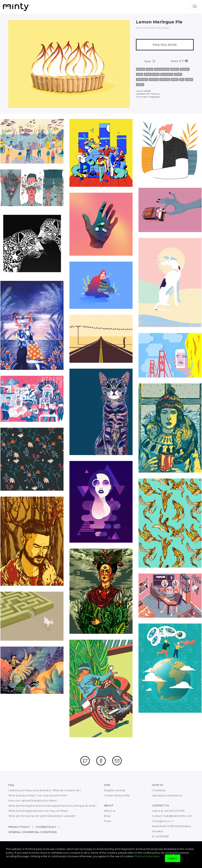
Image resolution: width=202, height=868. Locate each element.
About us (110, 811)
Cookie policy (46, 827)
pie (182, 79)
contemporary (162, 69)
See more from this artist (152, 28)
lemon (178, 74)
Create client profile (117, 795)
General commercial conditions (33, 832)
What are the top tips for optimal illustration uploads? (42, 816)
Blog (107, 816)
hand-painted (152, 74)
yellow (140, 85)
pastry (175, 79)
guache (185, 69)
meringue (142, 79)
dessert (175, 69)
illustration (167, 74)
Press (107, 821)
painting (165, 79)
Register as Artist (115, 790)
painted (154, 79)
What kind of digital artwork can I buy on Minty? (38, 811)
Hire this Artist (165, 45)
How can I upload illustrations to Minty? (33, 800)
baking (141, 69)
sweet (189, 79)
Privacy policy (19, 827)
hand (140, 74)
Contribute (159, 790)
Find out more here (147, 856)
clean (149, 69)
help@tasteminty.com (178, 816)
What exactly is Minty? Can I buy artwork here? (38, 795)
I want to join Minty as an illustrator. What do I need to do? (45, 790)
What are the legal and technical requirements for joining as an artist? (52, 806)
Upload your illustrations (167, 795)
